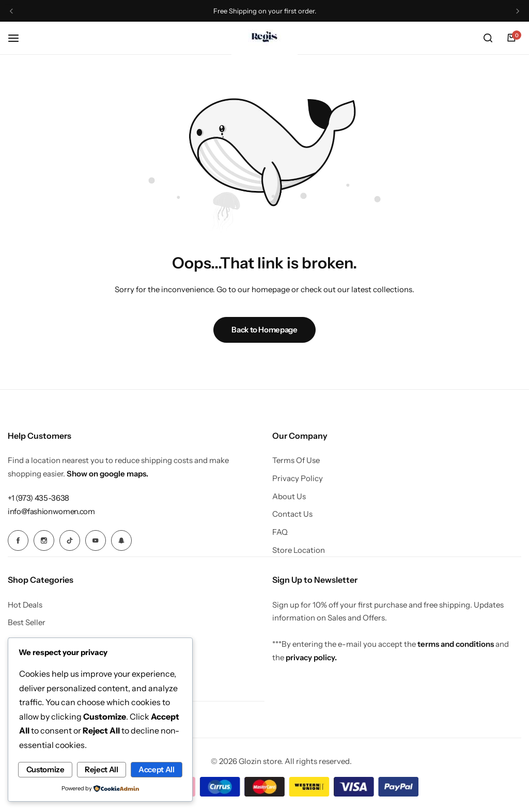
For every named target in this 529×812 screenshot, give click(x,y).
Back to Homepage (264, 330)
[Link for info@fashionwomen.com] (51, 511)
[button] (12, 11)
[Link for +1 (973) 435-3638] (38, 498)
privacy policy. (311, 657)
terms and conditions (456, 643)
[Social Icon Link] (18, 540)
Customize (59, 752)
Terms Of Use (296, 460)
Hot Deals (25, 604)
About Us (289, 497)
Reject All (144, 752)
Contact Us (292, 514)
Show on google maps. (107, 474)
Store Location (299, 550)
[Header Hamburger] (19, 38)
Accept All (100, 770)
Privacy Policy (298, 479)
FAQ (280, 532)
